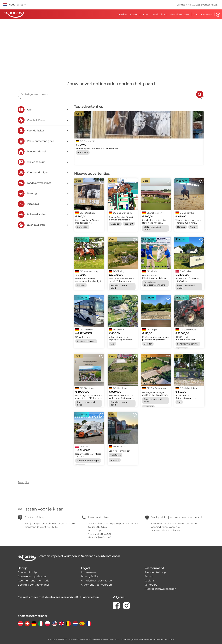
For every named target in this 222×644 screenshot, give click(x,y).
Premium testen (180, 14)
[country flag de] (34, 624)
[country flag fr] (89, 624)
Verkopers (151, 585)
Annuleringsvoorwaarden (97, 581)
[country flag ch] (27, 624)
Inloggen (218, 15)
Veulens (149, 581)
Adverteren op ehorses (32, 576)
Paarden (122, 14)
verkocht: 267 (211, 5)
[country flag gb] (61, 624)
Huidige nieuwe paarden (160, 589)
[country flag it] (41, 624)
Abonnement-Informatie (34, 581)
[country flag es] (82, 624)
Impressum (88, 572)
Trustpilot (24, 482)
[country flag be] (68, 624)
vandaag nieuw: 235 (189, 5)
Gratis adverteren (203, 14)
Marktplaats (160, 14)
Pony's (149, 576)
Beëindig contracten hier (33, 585)
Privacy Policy (90, 576)
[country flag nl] (75, 624)
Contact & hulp (27, 572)
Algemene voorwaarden (96, 585)
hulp (55, 527)
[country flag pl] (48, 624)
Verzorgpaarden (140, 14)
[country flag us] (55, 624)
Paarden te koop (155, 572)
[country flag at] (20, 624)
